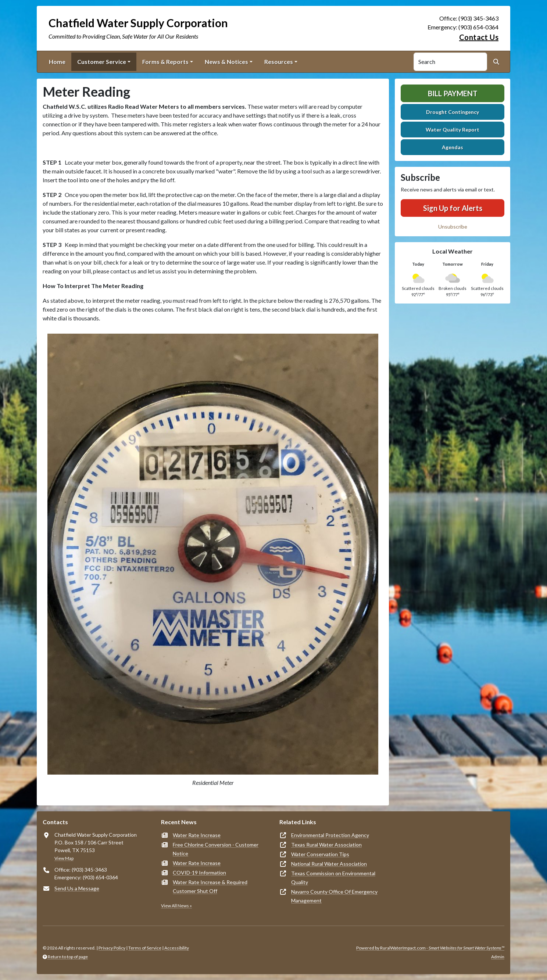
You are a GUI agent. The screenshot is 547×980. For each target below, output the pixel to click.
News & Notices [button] (226, 62)
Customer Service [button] (102, 62)
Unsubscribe (453, 227)
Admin (498, 957)
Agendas (453, 147)
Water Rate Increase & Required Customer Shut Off (210, 886)
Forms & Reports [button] (165, 62)
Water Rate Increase (197, 835)
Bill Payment (453, 93)
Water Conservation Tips (320, 854)
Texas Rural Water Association (326, 845)
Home (57, 62)
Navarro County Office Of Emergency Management (334, 896)
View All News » (176, 906)
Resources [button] (279, 62)
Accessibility (177, 948)
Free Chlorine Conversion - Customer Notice (216, 849)
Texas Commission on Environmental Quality (333, 878)
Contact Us (479, 37)
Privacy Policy (112, 948)
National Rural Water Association (329, 864)
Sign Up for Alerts (453, 208)
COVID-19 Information (199, 873)
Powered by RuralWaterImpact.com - (430, 948)
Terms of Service (145, 948)
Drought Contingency (453, 112)
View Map (64, 858)
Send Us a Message (77, 888)
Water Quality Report (453, 130)
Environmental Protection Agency (330, 835)
